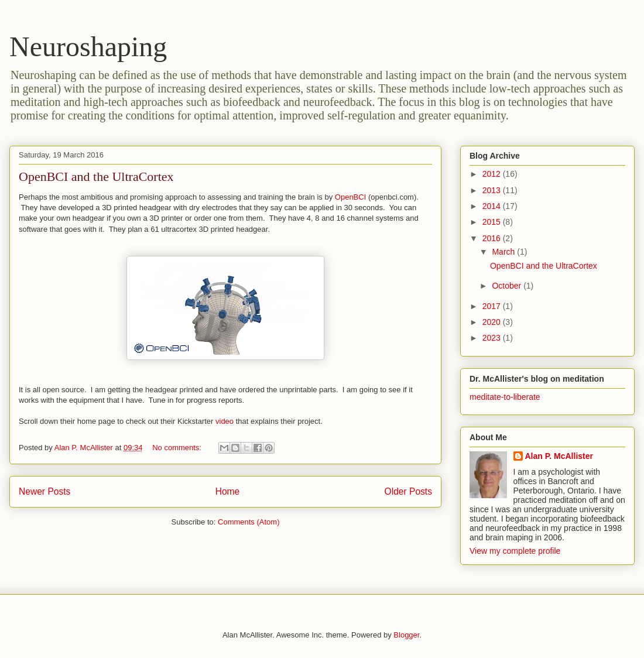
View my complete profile (515, 551)
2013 (493, 190)
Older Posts (408, 491)
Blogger (406, 635)
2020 (493, 322)
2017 (493, 306)
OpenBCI (350, 197)
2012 (493, 174)
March (504, 252)
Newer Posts (44, 491)
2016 (493, 238)
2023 (493, 338)
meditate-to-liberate (505, 397)
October (508, 286)
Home (228, 491)
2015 (493, 222)
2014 (493, 206)
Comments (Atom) (249, 522)
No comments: (178, 448)
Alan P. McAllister (559, 456)
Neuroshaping (88, 47)
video (225, 421)
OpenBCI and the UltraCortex (96, 177)
